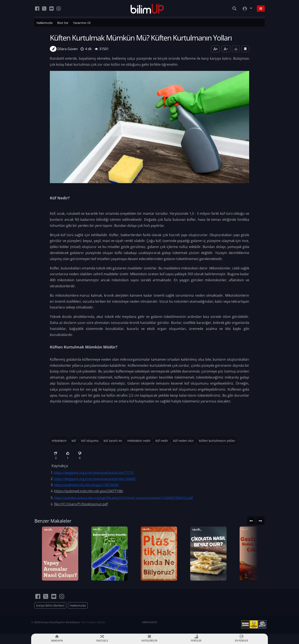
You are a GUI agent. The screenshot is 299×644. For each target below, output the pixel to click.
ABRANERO (150, 622)
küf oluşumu (90, 441)
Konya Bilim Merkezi (50, 605)
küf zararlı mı (113, 441)
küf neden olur (183, 441)
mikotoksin (59, 441)
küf (74, 441)
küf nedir (162, 441)
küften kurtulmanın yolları (217, 441)
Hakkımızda (45, 23)
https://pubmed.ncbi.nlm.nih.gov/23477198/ (89, 491)
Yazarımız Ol (82, 23)
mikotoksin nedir (139, 441)
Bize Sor (63, 23)
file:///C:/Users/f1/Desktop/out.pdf (81, 504)
